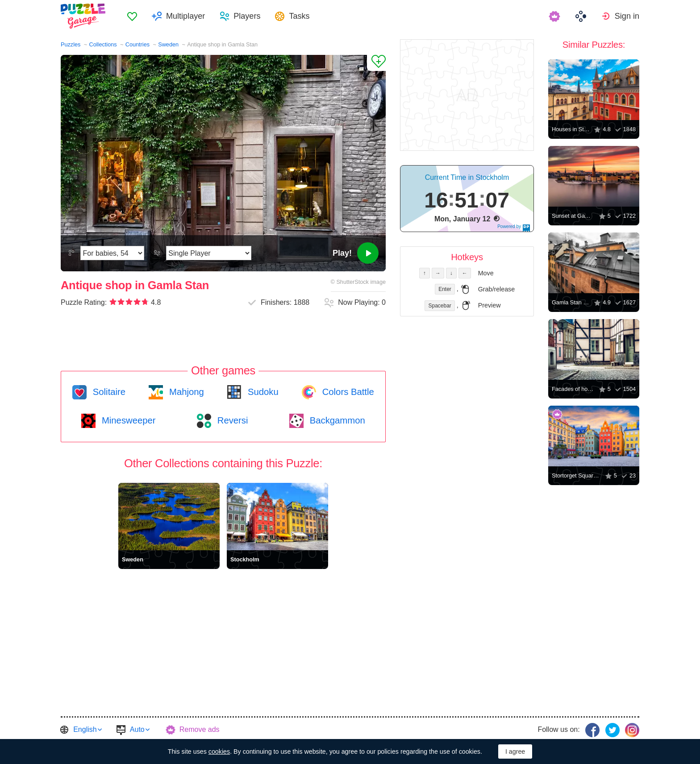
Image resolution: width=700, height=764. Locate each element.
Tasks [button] (299, 16)
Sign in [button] (627, 16)
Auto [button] (137, 729)
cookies (219, 752)
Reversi (231, 420)
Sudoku (262, 392)
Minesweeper (127, 420)
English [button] (85, 729)
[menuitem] (132, 16)
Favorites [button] (132, 16)
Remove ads (200, 729)
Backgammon (336, 420)
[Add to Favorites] (376, 63)
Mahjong (185, 392)
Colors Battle (347, 392)
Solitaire (108, 392)
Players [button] (247, 16)
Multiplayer (185, 16)
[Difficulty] (112, 253)
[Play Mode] (209, 253)
